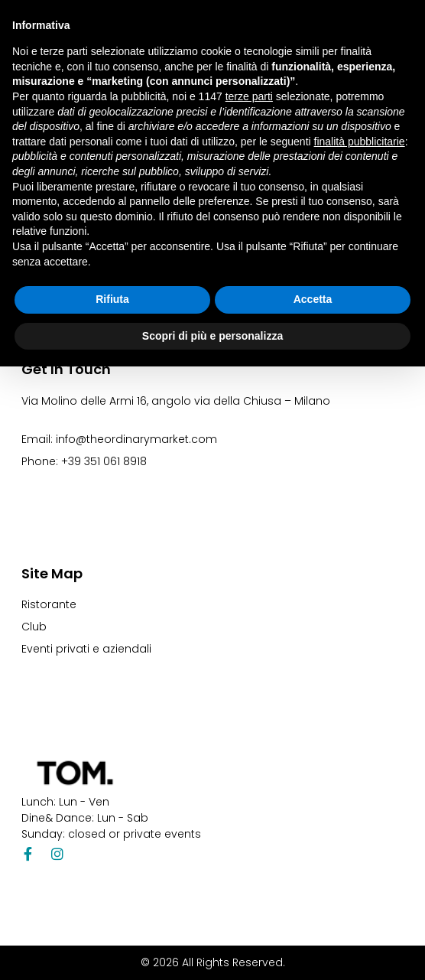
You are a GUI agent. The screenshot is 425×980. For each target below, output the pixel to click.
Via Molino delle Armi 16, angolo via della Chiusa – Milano (176, 401)
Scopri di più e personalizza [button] (212, 336)
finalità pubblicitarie (360, 142)
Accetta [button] (313, 299)
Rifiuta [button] (112, 299)
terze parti (249, 96)
